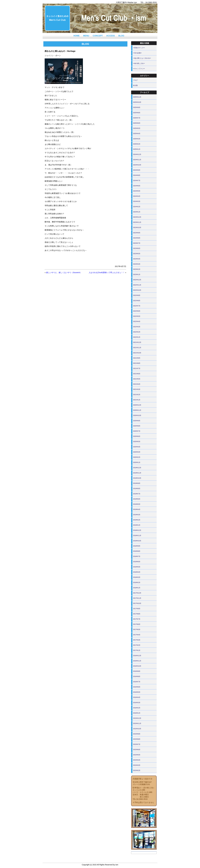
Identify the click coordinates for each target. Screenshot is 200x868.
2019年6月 (137, 499)
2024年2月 (137, 207)
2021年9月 (137, 358)
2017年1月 (137, 650)
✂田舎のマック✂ (139, 48)
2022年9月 (137, 295)
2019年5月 (137, 504)
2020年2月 (137, 457)
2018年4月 (137, 572)
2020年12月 (137, 405)
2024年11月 (137, 160)
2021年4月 (137, 384)
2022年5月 (137, 316)
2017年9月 (137, 609)
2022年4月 (137, 322)
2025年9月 (137, 107)
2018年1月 (137, 588)
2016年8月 (137, 676)
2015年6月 (137, 750)
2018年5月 (137, 567)
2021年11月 (137, 348)
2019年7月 (137, 494)
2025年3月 (137, 139)
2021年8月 (137, 363)
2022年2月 (137, 332)
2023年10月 (137, 228)
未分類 (135, 85)
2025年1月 (137, 149)
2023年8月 (137, 238)
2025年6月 (137, 123)
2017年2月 (137, 645)
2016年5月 (137, 692)
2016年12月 (137, 656)
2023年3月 (137, 264)
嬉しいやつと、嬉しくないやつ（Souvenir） (64, 272)
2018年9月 (137, 546)
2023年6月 (137, 248)
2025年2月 (137, 144)
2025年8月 (137, 113)
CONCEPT (98, 36)
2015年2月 (137, 770)
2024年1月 (137, 212)
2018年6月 (137, 562)
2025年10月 (137, 102)
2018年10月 (137, 541)
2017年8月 (137, 614)
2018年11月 (137, 536)
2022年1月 (137, 337)
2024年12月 (137, 154)
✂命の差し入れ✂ (139, 63)
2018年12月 (137, 530)
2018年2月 (137, 583)
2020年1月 (137, 462)
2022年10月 (137, 290)
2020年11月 (137, 410)
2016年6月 (137, 687)
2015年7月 (137, 744)
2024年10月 (137, 165)
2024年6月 (137, 186)
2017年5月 (137, 630)
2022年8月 (137, 301)
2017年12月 (137, 593)
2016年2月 (137, 708)
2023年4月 (137, 259)
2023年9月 (137, 233)
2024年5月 (137, 191)
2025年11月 (137, 97)
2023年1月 (137, 275)
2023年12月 (137, 217)
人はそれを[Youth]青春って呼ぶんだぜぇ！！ (107, 272)
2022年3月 (137, 327)
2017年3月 (137, 640)
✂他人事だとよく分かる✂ (142, 58)
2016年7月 (137, 682)
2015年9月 (137, 734)
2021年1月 (137, 400)
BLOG (121, 36)
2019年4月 (137, 509)
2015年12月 (137, 718)
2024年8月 (137, 175)
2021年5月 (137, 379)
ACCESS (111, 36)
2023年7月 (137, 243)
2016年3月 (137, 703)
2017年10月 (137, 603)
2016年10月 (137, 666)
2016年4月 (137, 697)
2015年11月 (137, 723)
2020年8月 (137, 426)
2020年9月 (137, 421)
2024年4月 (137, 196)
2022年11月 (137, 285)
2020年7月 (137, 431)
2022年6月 (137, 311)
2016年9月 (137, 671)
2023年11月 (137, 222)
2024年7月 (137, 181)
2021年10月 (137, 353)
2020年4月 (137, 447)
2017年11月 (137, 598)
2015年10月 (137, 729)
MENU (86, 36)
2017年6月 (137, 624)
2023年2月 (137, 269)
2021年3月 (137, 389)
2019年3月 (137, 515)
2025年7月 (137, 118)
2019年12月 (137, 468)
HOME (77, 36)
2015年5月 (137, 755)
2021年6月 (137, 374)
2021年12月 (137, 342)
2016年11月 (137, 661)
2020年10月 (137, 415)
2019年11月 (137, 473)
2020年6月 (137, 436)
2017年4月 (137, 635)
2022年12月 (137, 280)
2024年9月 (137, 170)
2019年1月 (137, 525)
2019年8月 (137, 489)
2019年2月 (137, 520)
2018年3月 (137, 577)
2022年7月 (137, 306)
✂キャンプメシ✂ (139, 69)
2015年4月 (137, 760)
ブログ (135, 80)
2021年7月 (137, 368)
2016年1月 (137, 713)
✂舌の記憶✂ (137, 53)
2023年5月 (137, 254)
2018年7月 (137, 556)
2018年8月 (137, 551)
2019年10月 (137, 478)
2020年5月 (137, 442)
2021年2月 (137, 395)
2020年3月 (137, 452)
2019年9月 (137, 483)
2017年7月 (137, 619)
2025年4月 (137, 134)
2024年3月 (137, 201)
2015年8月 (137, 739)
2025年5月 (137, 128)
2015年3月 (137, 765)
